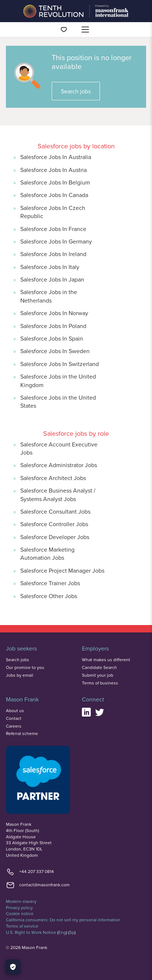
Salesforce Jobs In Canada (54, 195)
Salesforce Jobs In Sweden (55, 351)
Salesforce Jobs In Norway (54, 313)
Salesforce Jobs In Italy (50, 267)
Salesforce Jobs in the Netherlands (49, 296)
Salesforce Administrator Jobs (59, 465)
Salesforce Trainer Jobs (50, 583)
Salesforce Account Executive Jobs (59, 448)
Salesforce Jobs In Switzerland (60, 364)
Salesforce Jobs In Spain (52, 338)
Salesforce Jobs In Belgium (55, 182)
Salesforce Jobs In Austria (53, 170)
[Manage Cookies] (13, 967)
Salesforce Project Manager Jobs (62, 570)
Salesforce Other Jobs (49, 596)
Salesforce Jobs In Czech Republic (53, 212)
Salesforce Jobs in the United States (58, 401)
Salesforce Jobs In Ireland (53, 254)
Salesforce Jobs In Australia (56, 157)
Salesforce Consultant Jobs (55, 511)
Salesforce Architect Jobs (53, 478)
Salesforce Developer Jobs (55, 537)
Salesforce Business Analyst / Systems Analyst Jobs (58, 494)
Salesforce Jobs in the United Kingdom (58, 380)
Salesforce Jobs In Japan (52, 279)
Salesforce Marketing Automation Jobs (47, 553)
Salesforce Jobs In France (53, 229)
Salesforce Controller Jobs (54, 524)
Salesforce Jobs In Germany (56, 241)
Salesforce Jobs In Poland (53, 326)
